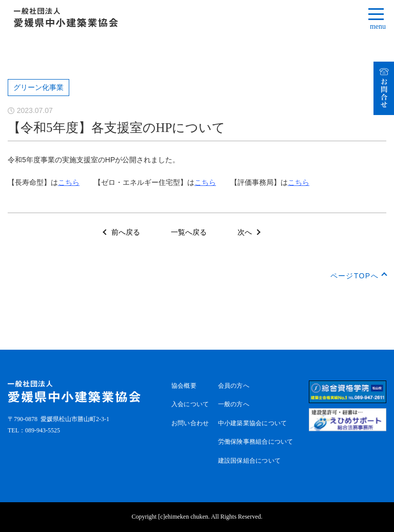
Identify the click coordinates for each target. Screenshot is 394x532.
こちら (69, 182)
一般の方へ (234, 404)
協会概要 (184, 386)
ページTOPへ (354, 276)
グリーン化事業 (38, 88)
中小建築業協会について (253, 423)
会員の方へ (234, 386)
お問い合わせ (190, 423)
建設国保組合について (249, 461)
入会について (190, 404)
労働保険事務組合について (256, 442)
